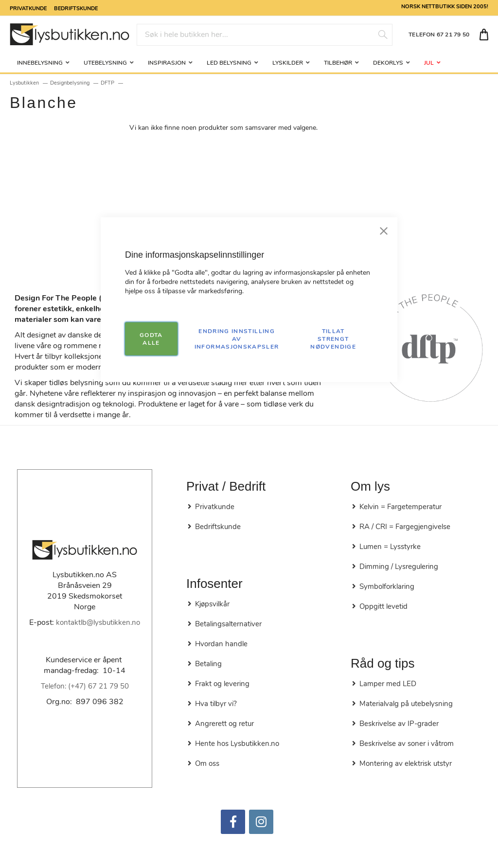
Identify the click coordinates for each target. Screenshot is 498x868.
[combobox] (265, 35)
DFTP (107, 83)
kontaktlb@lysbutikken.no (98, 622)
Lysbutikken (24, 83)
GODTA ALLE (151, 338)
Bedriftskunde (76, 8)
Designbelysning (70, 83)
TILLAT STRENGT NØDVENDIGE (333, 338)
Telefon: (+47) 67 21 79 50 (85, 686)
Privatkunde (28, 8)
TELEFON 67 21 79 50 (439, 35)
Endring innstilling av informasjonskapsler (237, 338)
